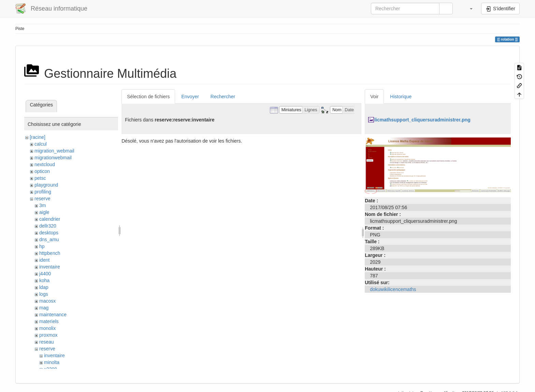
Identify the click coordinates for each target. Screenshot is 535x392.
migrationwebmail (53, 158)
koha (44, 280)
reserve (42, 199)
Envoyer (190, 97)
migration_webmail (54, 151)
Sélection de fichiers (148, 97)
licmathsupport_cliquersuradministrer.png (422, 120)
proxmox (48, 335)
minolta (52, 362)
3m (42, 205)
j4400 (45, 274)
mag (44, 308)
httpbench (50, 253)
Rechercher (223, 97)
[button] (468, 9)
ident (44, 260)
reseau (47, 342)
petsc (40, 178)
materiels (49, 321)
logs (44, 294)
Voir (374, 97)
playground (46, 185)
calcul (41, 144)
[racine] (38, 137)
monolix (47, 328)
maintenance (53, 315)
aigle (44, 212)
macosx (47, 301)
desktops (49, 233)
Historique (401, 97)
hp (42, 246)
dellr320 (48, 226)
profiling (43, 192)
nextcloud (45, 164)
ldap (44, 287)
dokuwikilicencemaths (393, 289)
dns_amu (49, 239)
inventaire (50, 267)
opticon (42, 171)
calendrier (50, 219)
